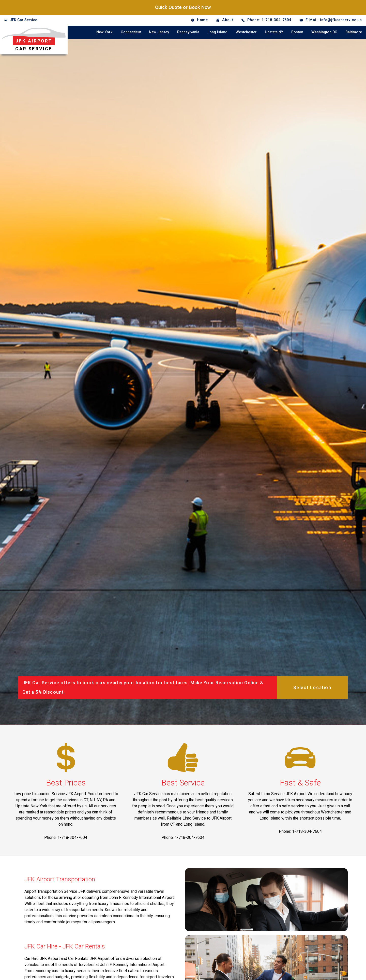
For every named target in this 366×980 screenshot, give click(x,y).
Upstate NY (274, 32)
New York (104, 32)
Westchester (246, 32)
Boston (297, 32)
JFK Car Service (23, 20)
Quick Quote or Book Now (183, 7)
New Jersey (159, 32)
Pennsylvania (188, 32)
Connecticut (131, 32)
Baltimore (354, 32)
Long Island (217, 32)
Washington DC (324, 32)
